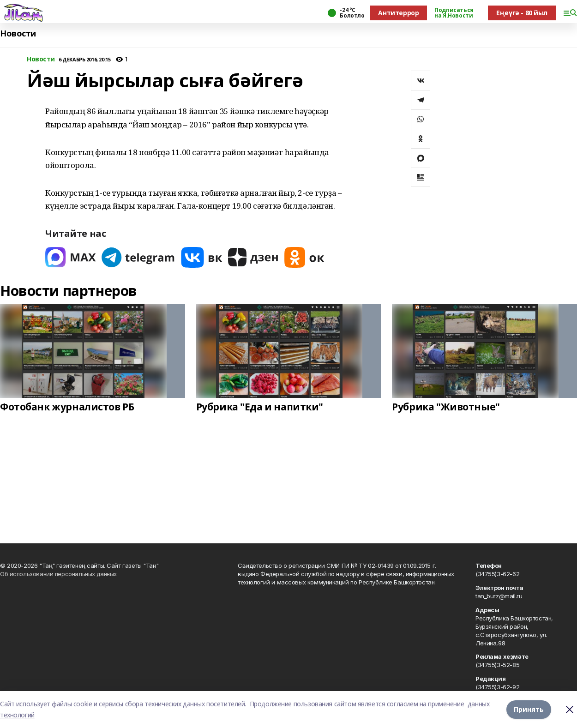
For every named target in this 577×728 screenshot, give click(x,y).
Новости (18, 33)
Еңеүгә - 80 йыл (522, 13)
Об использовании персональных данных (58, 574)
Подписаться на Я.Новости (454, 13)
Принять (529, 709)
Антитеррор (398, 13)
